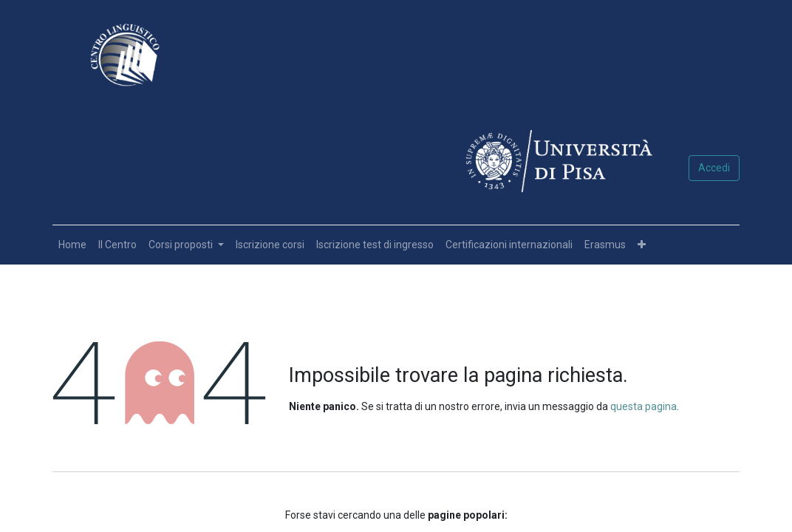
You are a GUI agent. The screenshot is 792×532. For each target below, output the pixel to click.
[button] (642, 245)
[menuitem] (72, 245)
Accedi (714, 168)
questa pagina (643, 406)
